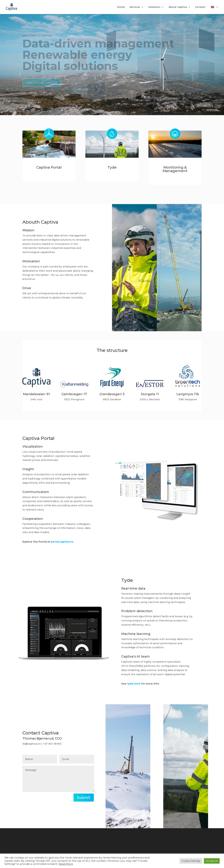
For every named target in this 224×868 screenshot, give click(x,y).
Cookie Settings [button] (191, 861)
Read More (66, 864)
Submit (84, 798)
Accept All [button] (212, 861)
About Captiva (178, 7)
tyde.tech (133, 684)
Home (121, 7)
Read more (35, 311)
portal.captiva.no (61, 542)
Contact (200, 7)
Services (135, 7)
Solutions (154, 7)
